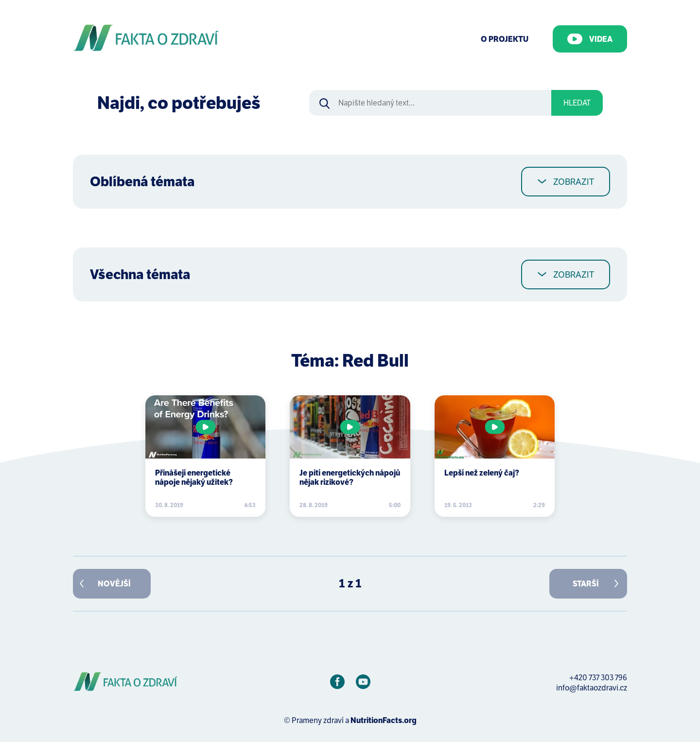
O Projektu (505, 39)
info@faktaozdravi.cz (592, 688)
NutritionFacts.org (384, 720)
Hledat (577, 103)
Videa (590, 39)
